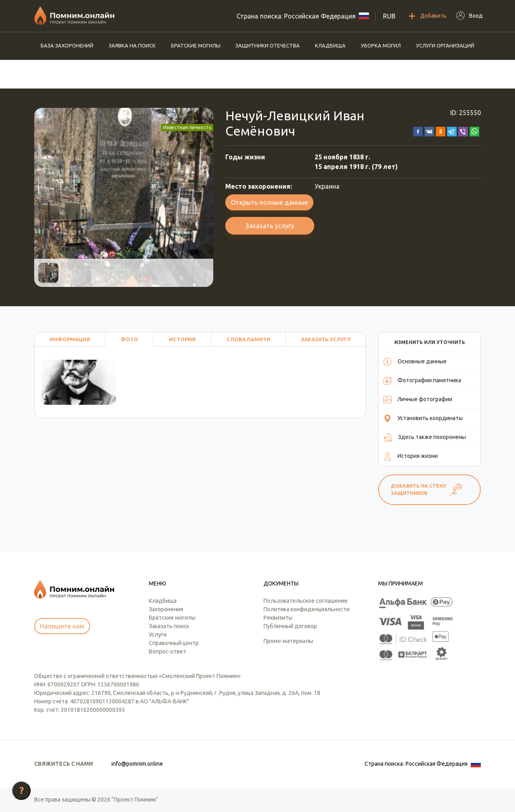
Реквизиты (278, 618)
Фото (129, 339)
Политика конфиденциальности (307, 609)
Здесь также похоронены (425, 437)
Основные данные (415, 362)
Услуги (158, 635)
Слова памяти (248, 339)
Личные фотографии (418, 400)
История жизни (411, 456)
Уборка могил (381, 45)
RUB (389, 16)
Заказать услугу (270, 226)
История (182, 339)
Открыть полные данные (269, 202)
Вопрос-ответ (168, 651)
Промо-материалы (288, 641)
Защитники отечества (268, 45)
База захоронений (67, 45)
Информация (70, 339)
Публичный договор (290, 626)
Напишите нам (62, 626)
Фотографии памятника (422, 381)
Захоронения (166, 609)
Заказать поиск (169, 626)
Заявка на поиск (132, 45)
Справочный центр (174, 643)
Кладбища (330, 45)
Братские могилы (196, 45)
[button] (418, 131)
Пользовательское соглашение (306, 601)
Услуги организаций (445, 45)
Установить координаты (423, 418)
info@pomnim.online (137, 764)
